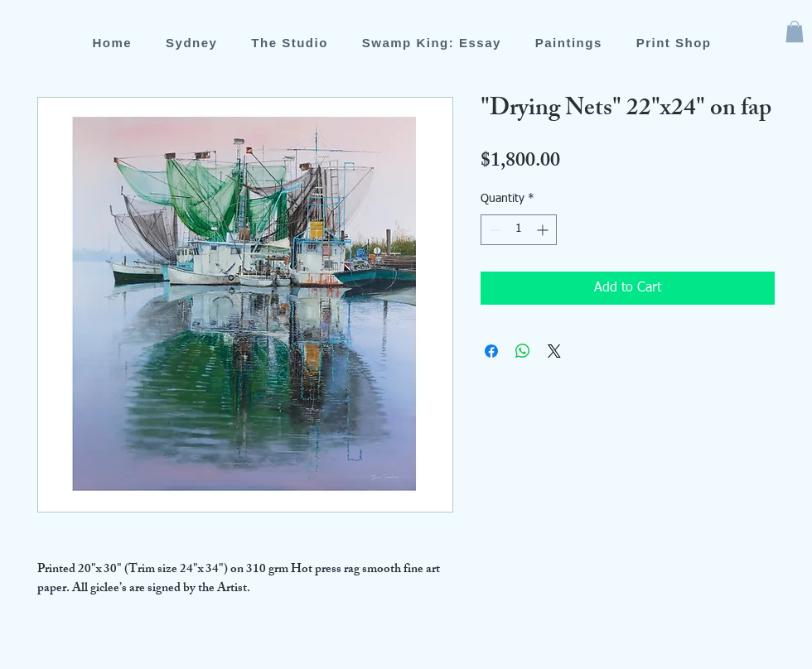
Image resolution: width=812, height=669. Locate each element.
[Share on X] (554, 351)
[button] (795, 31)
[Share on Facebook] (491, 351)
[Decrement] (493, 230)
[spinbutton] (519, 230)
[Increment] (544, 230)
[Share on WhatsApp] (523, 351)
